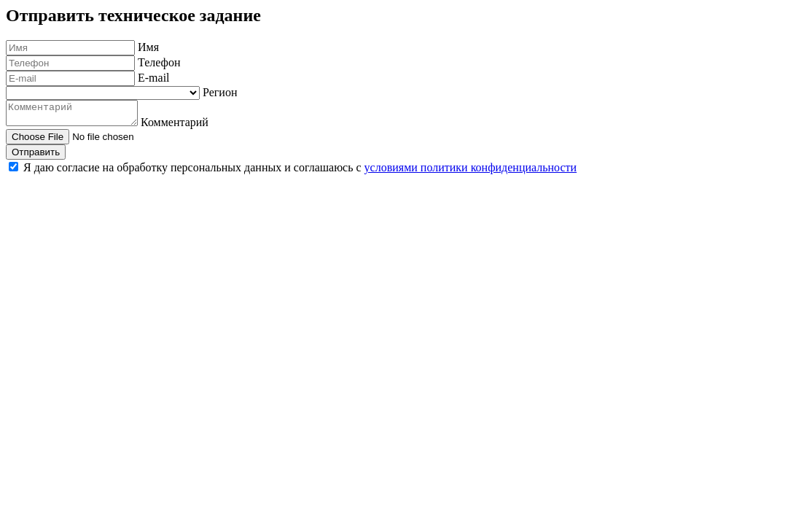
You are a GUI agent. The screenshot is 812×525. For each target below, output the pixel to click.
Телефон (159, 62)
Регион (220, 92)
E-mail (154, 78)
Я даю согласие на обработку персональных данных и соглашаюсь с (300, 172)
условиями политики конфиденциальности (471, 172)
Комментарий (189, 127)
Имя (148, 47)
